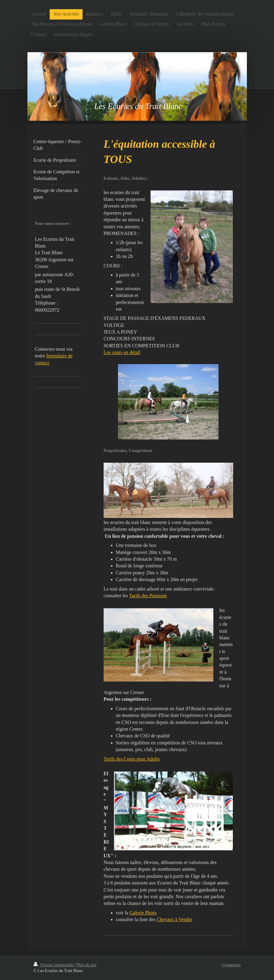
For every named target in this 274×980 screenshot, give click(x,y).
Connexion (231, 965)
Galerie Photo (143, 913)
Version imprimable (54, 965)
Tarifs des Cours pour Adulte (132, 759)
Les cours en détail (122, 352)
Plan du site (86, 965)
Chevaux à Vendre (174, 919)
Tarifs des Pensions (148, 596)
